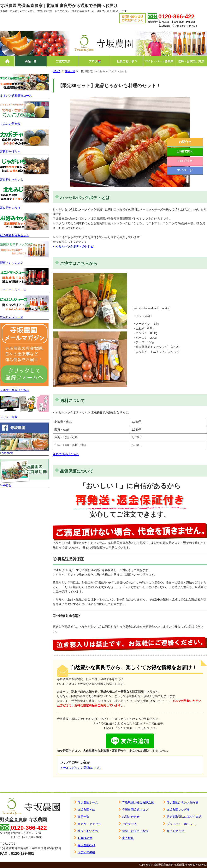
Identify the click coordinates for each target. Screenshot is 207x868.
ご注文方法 (63, 61)
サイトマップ (175, 831)
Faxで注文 (185, 161)
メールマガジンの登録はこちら (81, 768)
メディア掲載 (9, 417)
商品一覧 (31, 61)
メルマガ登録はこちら (14, 390)
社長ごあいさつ (127, 61)
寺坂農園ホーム (88, 802)
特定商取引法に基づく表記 (184, 817)
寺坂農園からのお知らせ (183, 802)
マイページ (185, 170)
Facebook (6, 453)
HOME (57, 71)
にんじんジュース (12, 317)
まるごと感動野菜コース (16, 96)
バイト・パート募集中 (159, 61)
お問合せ (185, 142)
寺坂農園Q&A (87, 845)
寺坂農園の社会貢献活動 (138, 802)
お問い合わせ (131, 817)
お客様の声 (85, 838)
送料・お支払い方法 (191, 61)
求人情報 (128, 838)
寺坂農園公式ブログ (135, 810)
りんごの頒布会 (10, 124)
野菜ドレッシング (12, 263)
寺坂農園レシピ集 (178, 810)
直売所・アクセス (89, 824)
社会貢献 (6, 486)
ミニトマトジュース (13, 290)
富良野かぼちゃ (10, 151)
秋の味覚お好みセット (14, 235)
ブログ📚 (95, 61)
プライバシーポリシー (181, 824)
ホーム (7, 61)
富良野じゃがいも (12, 180)
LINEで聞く (185, 151)
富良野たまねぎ (10, 208)
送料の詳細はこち (64, 454)
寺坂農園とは (86, 810)
